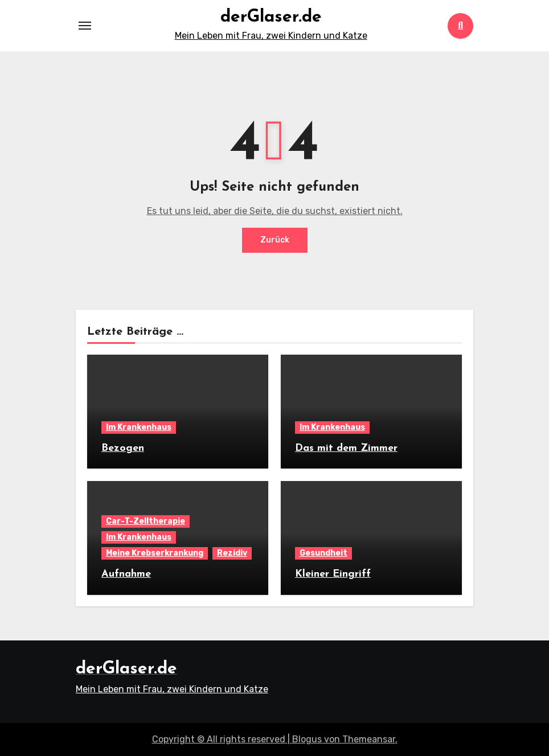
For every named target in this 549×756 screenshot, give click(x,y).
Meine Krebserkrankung (155, 553)
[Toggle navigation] (85, 26)
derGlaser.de (271, 17)
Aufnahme (126, 574)
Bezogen (123, 448)
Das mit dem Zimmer (346, 448)
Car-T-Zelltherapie (146, 521)
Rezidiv (232, 553)
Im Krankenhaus (139, 427)
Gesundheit (323, 553)
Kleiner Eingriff (333, 574)
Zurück (275, 240)
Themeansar (369, 739)
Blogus (307, 739)
